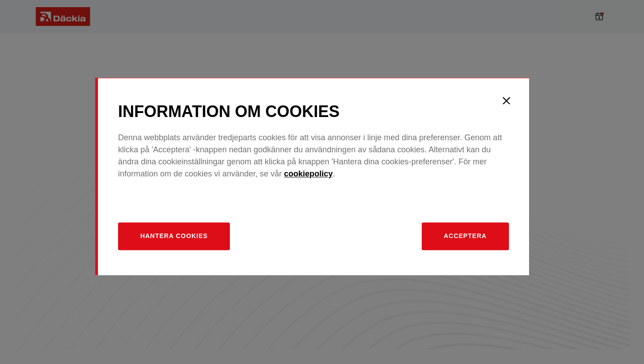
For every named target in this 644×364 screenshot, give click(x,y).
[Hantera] (185, 242)
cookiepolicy (319, 179)
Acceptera (475, 242)
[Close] (517, 106)
